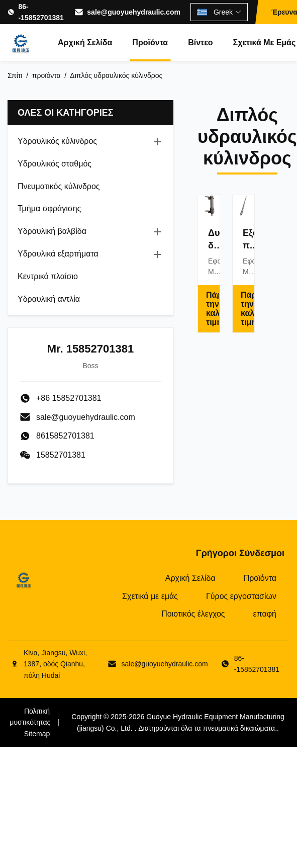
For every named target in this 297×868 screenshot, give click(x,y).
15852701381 (61, 455)
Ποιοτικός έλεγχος (193, 614)
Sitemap (37, 734)
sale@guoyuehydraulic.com (134, 12)
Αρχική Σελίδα (85, 42)
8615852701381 (65, 436)
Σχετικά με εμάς (150, 596)
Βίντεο (200, 42)
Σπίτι (15, 75)
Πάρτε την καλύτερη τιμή (213, 309)
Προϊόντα (150, 42)
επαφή (265, 614)
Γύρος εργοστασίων (241, 596)
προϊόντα (46, 75)
